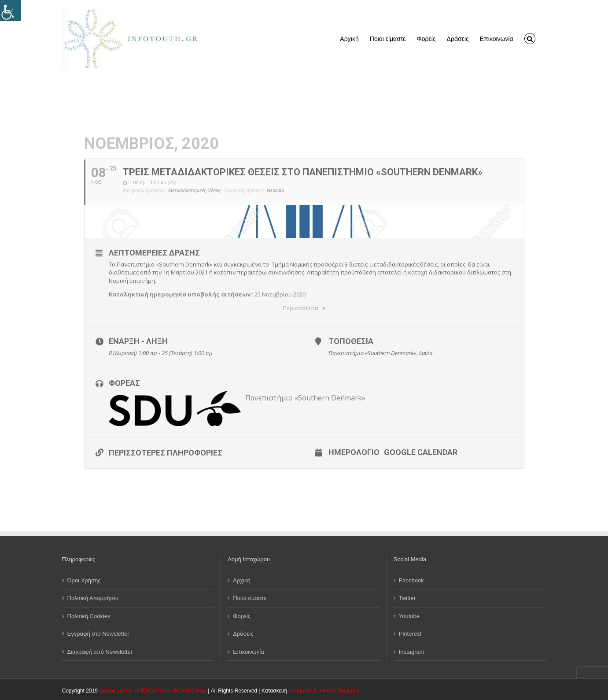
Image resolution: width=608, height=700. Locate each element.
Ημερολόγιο (354, 450)
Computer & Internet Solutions (324, 689)
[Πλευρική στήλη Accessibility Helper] (11, 11)
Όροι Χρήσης (84, 579)
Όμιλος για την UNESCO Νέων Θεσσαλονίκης (153, 689)
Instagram (412, 650)
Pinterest (410, 632)
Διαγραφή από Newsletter (100, 650)
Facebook (411, 579)
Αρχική (242, 579)
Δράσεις (243, 632)
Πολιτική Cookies (89, 614)
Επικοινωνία (249, 650)
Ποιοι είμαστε (250, 596)
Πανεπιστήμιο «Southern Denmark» (305, 396)
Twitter (407, 596)
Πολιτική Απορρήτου (93, 596)
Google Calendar (421, 450)
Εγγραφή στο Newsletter (98, 632)
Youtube (409, 614)
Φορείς (242, 614)
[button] (530, 38)
